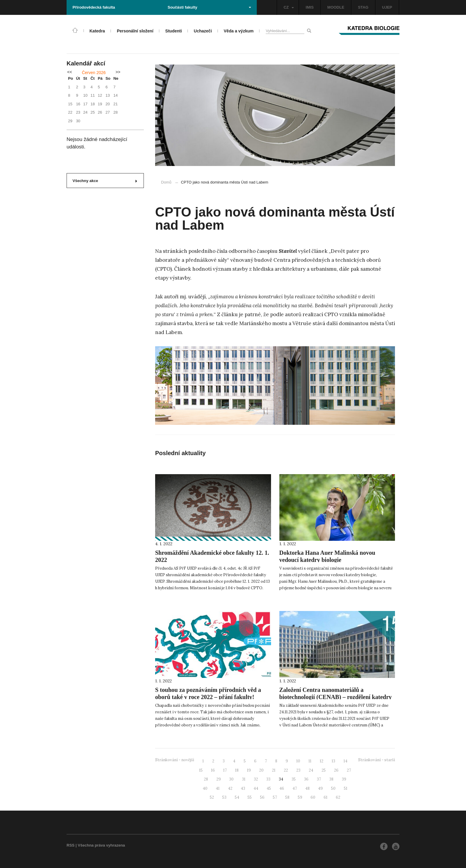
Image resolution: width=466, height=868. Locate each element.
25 (324, 770)
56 (262, 797)
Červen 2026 (94, 73)
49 (320, 788)
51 (346, 788)
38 (331, 779)
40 (205, 788)
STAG (363, 7)
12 (322, 761)
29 (219, 779)
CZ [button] (289, 7)
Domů (166, 182)
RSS (71, 845)
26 (336, 770)
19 (249, 770)
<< (70, 72)
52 (212, 797)
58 (287, 797)
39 (344, 779)
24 (311, 770)
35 (294, 779)
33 (268, 779)
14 (345, 761)
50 (333, 788)
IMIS (310, 7)
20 (261, 770)
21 (274, 770)
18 (237, 770)
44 (256, 788)
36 (306, 779)
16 (213, 770)
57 (275, 797)
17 (225, 770)
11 (310, 761)
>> (118, 72)
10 (298, 761)
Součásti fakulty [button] (209, 7)
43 (243, 788)
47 (295, 788)
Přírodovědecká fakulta (94, 7)
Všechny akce (105, 181)
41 (218, 788)
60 (313, 797)
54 (237, 797)
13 (333, 761)
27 (349, 770)
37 (319, 779)
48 (307, 788)
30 (231, 779)
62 (338, 797)
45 (269, 788)
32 (256, 779)
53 (224, 797)
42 (230, 788)
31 (244, 779)
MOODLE (336, 7)
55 (250, 797)
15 (201, 770)
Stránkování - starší (377, 760)
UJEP (387, 7)
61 (326, 797)
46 (282, 788)
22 (286, 770)
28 (206, 779)
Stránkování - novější (175, 760)
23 (298, 770)
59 (300, 797)
